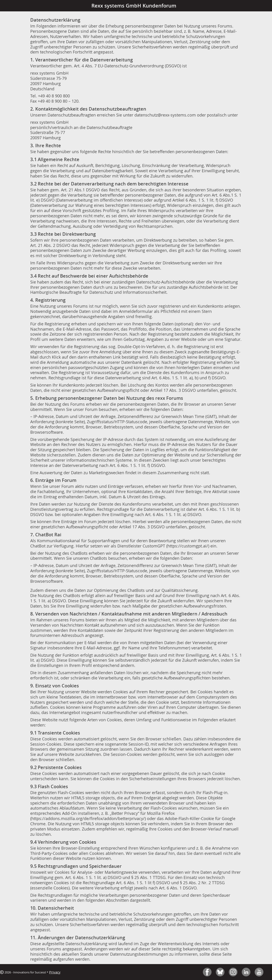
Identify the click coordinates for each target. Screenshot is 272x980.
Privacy (55, 972)
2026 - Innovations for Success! (23, 972)
